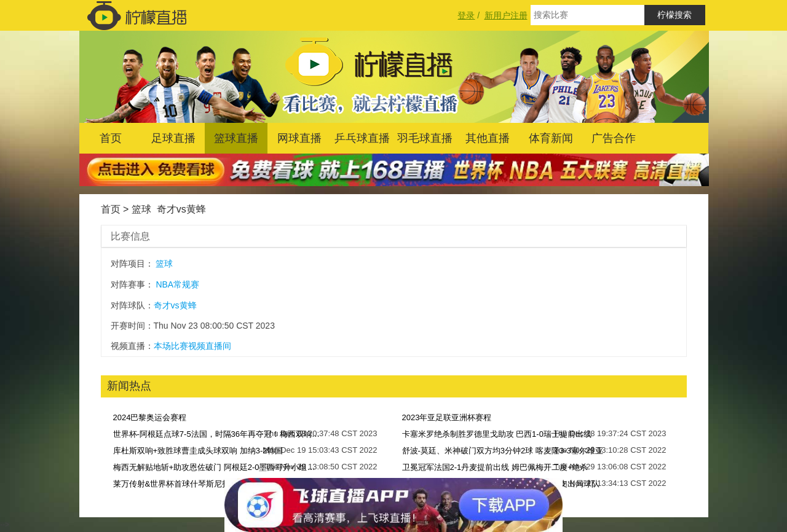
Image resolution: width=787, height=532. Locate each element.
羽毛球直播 (425, 138)
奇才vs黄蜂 (181, 209)
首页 (111, 138)
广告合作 (614, 138)
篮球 (141, 209)
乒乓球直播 (362, 138)
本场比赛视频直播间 (192, 346)
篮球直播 (236, 138)
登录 (466, 15)
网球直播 (299, 138)
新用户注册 (506, 15)
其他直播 (488, 138)
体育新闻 (551, 138)
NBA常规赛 (177, 284)
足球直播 (173, 138)
